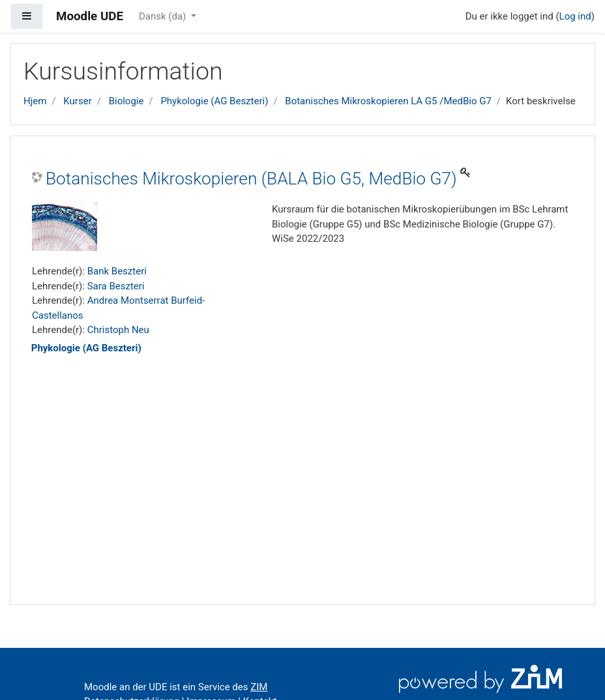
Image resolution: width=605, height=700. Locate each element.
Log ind (575, 16)
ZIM (259, 687)
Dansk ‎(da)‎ (164, 16)
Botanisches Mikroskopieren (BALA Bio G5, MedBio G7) (251, 179)
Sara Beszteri (116, 286)
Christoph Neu (118, 330)
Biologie (126, 101)
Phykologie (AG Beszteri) (214, 101)
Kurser (77, 101)
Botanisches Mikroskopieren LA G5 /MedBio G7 (388, 101)
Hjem (35, 101)
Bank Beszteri (117, 271)
